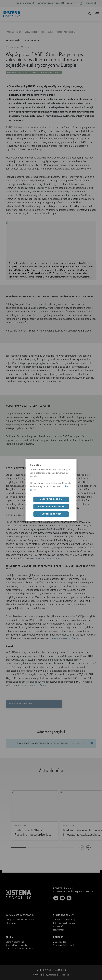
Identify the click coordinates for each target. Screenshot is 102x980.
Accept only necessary (51, 507)
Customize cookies (51, 514)
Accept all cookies (51, 499)
